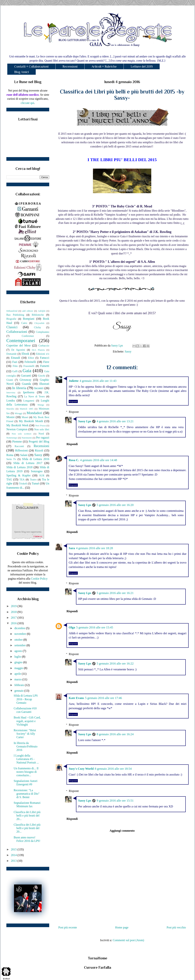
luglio (18, 657)
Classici (12, 327)
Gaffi (15, 371)
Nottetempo (12, 438)
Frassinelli (29, 366)
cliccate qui (27, 103)
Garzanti (26, 376)
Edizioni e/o (43, 354)
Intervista (11, 393)
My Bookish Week (17, 425)
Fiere (46, 362)
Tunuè (35, 483)
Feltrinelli (30, 362)
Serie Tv (11, 459)
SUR (42, 476)
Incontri (39, 388)
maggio (19, 668)
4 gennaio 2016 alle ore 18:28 (94, 548)
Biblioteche (38, 315)
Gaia (27, 371)
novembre (21, 634)
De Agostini (18, 350)
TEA (22, 480)
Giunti (10, 380)
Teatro (33, 480)
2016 (14, 623)
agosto (19, 651)
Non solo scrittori (21, 434)
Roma (10, 455)
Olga (72, 627)
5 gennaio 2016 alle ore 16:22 (115, 664)
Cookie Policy (39, 579)
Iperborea (29, 392)
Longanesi (29, 401)
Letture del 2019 (142, 67)
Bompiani (29, 319)
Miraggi (18, 413)
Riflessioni (21, 450)
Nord (41, 434)
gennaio (19, 691)
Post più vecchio (176, 927)
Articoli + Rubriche (104, 67)
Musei (25, 417)
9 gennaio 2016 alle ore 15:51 (115, 801)
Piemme (17, 442)
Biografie (11, 319)
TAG (9, 479)
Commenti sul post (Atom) (128, 940)
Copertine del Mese (18, 345)
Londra (11, 401)
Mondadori (34, 413)
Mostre (10, 417)
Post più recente (68, 927)
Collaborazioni (17, 332)
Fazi (15, 362)
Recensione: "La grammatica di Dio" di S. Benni (27, 794)
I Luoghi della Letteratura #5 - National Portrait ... (26, 759)
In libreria (19, 388)
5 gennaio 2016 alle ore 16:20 (115, 505)
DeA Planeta (38, 350)
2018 (14, 612)
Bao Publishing (15, 315)
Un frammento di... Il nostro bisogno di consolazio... (26, 772)
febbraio (20, 685)
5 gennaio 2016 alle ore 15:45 (95, 627)
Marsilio (10, 409)
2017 (14, 618)
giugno (19, 662)
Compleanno (42, 332)
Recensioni (70, 67)
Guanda (26, 384)
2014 (14, 855)
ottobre (19, 640)
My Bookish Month (31, 421)
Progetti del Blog (39, 442)
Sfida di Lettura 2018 (19, 467)
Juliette (74, 381)
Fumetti (45, 366)
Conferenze (28, 336)
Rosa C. (74, 460)
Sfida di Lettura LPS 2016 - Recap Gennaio (26, 699)
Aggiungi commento (122, 831)
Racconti (19, 446)
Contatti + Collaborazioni (31, 67)
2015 (14, 849)
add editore (28, 311)
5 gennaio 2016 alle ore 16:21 (115, 593)
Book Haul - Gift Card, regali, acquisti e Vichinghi (27, 721)
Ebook (25, 354)
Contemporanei (21, 341)
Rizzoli (39, 450)
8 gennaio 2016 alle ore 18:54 (113, 769)
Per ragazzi (43, 438)
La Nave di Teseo (35, 396)
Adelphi (42, 311)
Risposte (74, 412)
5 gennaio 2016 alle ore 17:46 (104, 698)
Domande (11, 354)
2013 (14, 861)
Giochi (41, 376)
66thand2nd (12, 311)
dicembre (20, 628)
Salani (24, 455)
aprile (18, 674)
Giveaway (25, 380)
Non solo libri (42, 429)
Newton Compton (17, 429)
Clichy (38, 327)
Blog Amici (22, 72)
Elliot (31, 358)
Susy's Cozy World (81, 769)
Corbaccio (44, 346)
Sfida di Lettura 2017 (28, 463)
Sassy (128, 351)
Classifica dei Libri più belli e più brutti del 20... (27, 816)
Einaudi (15, 358)
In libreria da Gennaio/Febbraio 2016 (26, 746)
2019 (14, 606)
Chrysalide (39, 323)
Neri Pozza (40, 426)
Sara (72, 548)
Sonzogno (37, 471)
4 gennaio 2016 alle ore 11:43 (98, 381)
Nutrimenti (27, 438)
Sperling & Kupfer (18, 475)
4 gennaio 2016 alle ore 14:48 (99, 460)
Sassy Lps (85, 421)
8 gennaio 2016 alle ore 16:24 (115, 734)
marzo (18, 679)
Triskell (23, 484)
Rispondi (73, 401)
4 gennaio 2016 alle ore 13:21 (115, 421)
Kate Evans (76, 698)
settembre (20, 645)
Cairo (24, 323)
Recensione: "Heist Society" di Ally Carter (25, 734)
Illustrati (44, 384)
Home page (122, 927)
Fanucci (45, 358)
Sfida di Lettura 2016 (36, 459)
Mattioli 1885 (26, 409)
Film (15, 366)
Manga (41, 405)
